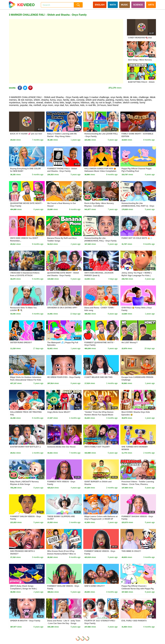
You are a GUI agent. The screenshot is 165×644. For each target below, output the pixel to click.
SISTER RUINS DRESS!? (21, 343)
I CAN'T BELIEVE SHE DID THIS (98, 377)
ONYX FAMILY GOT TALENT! (97, 447)
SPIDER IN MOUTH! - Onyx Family (25, 621)
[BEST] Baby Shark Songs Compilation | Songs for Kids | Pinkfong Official (23, 589)
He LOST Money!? (130, 343)
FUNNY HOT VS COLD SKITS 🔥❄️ (137, 238)
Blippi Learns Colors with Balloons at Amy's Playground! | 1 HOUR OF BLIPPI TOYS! (101, 519)
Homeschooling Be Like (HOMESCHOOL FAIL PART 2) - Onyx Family (138, 206)
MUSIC (125, 5)
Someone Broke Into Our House (61, 447)
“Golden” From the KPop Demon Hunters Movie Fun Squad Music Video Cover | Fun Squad (99, 415)
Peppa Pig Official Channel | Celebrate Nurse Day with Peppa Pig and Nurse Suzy (138, 589)
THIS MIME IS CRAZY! (131, 551)
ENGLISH (100, 5)
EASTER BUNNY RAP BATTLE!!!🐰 (26, 447)
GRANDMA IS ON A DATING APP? (62, 308)
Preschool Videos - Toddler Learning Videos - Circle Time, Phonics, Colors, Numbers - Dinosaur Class (138, 484)
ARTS (151, 5)
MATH (113, 5)
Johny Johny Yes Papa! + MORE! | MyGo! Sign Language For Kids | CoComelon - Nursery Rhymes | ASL (138, 276)
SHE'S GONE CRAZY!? (95, 586)
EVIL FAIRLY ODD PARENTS (134, 621)
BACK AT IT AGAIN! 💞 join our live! (26, 134)
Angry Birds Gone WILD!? (59, 412)
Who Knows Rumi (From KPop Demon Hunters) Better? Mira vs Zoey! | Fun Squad (62, 554)
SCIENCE (138, 5)
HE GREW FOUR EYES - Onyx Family (64, 377)
